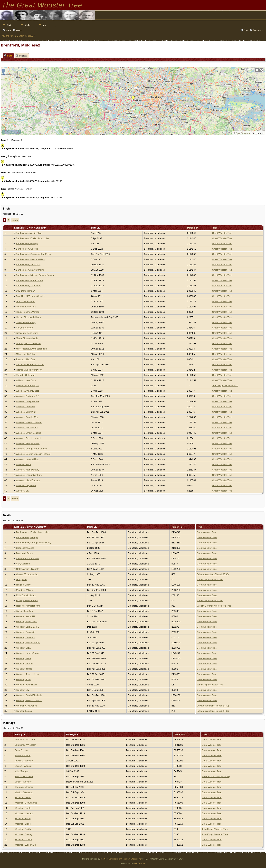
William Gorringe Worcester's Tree (214, 606)
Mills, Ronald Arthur (26, 354)
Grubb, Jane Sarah (26, 301)
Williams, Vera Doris (26, 380)
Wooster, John (23, 679)
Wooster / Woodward (25, 845)
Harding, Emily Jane (26, 307)
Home (8, 30)
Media (28, 25)
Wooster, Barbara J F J (27, 396)
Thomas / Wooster (24, 787)
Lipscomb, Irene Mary (27, 333)
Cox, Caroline (23, 564)
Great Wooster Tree (222, 233)
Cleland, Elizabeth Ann (27, 558)
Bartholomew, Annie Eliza (29, 233)
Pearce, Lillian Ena (25, 359)
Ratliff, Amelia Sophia (27, 601)
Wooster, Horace (25, 664)
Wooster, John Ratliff (27, 685)
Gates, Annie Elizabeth (28, 569)
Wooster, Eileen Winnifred (29, 422)
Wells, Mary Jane (25, 611)
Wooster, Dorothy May (27, 417)
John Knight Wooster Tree (225, 386)
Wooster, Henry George (28, 653)
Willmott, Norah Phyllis (27, 386)
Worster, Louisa (24, 711)
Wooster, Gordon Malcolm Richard (33, 454)
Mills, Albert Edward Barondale (31, 349)
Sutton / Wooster (23, 782)
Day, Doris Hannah (25, 291)
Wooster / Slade (23, 824)
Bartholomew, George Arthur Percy (33, 254)
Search (19, 30)
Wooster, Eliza (23, 648)
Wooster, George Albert (28, 443)
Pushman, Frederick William (30, 365)
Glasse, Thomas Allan (27, 574)
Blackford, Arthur (25, 553)
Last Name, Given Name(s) (30, 228)
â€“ (4, 73)
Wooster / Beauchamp (26, 803)
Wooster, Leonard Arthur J (29, 475)
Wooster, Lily (22, 491)
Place (8, 56)
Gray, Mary (22, 579)
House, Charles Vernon (28, 312)
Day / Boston (21, 750)
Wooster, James (24, 669)
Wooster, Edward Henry (28, 643)
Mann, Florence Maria (27, 338)
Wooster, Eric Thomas (27, 428)
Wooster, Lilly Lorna (26, 485)
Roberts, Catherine (25, 375)
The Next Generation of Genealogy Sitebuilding (121, 859)
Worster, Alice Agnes (26, 706)
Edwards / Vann (22, 755)
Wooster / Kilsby (23, 819)
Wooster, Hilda (23, 464)
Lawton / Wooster (23, 766)
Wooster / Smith (23, 829)
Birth (95, 228)
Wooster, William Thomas (29, 700)
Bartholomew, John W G (28, 265)
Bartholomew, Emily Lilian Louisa (32, 238)
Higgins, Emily (23, 585)
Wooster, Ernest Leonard (28, 438)
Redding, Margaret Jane (28, 606)
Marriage (72, 734)
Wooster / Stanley (23, 834)
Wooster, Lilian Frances (28, 480)
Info (44, 25)
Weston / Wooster (23, 792)
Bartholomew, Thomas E (28, 286)
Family (20, 734)
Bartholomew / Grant (25, 740)
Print (246, 30)
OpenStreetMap (243, 133)
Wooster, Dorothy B (26, 412)
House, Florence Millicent (29, 317)
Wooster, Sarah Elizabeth (29, 695)
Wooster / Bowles (23, 808)
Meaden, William (25, 590)
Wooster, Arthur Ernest (27, 391)
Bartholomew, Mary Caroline (30, 270)
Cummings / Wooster (25, 745)
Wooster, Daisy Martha (27, 401)
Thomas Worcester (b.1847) (216, 776)
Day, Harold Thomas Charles (30, 296)
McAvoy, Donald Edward (28, 343)
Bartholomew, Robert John (29, 280)
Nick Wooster (139, 863)
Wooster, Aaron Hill (26, 616)
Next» (15, 220)
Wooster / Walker (23, 840)
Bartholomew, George (27, 244)
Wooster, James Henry (28, 674)
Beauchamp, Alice (25, 548)
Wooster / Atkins (23, 798)
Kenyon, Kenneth (25, 328)
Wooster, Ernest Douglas (28, 433)
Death (92, 527)
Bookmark (258, 30)
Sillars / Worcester (24, 776)
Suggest (21, 56)
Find (9, 25)
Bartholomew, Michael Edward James (35, 275)
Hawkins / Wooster (24, 761)
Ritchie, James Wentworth (29, 370)
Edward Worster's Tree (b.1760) (213, 574)
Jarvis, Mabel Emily (26, 322)
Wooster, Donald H (25, 407)
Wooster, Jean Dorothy (27, 470)
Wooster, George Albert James (31, 449)
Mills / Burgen (21, 771)
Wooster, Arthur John (27, 622)
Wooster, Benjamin (26, 632)
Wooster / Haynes (24, 813)
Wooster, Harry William (27, 459)
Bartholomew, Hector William (30, 259)
